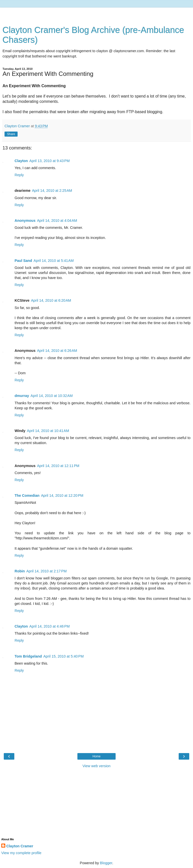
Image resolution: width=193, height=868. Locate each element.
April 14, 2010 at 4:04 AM (57, 221)
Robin (20, 571)
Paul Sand (23, 261)
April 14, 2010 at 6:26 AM (57, 351)
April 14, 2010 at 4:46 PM (50, 626)
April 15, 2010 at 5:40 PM (63, 656)
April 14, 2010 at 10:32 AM (52, 396)
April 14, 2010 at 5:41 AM (54, 261)
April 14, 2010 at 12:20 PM (62, 495)
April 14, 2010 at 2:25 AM (52, 191)
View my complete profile (21, 853)
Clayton (21, 161)
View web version (96, 766)
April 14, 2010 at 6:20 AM (51, 300)
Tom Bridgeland (28, 656)
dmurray (22, 396)
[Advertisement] (96, 14)
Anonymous (25, 221)
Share (11, 134)
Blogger (106, 863)
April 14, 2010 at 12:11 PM (58, 466)
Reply (19, 175)
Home (96, 756)
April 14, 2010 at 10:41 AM (48, 431)
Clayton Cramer (20, 846)
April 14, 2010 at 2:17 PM (46, 571)
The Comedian (27, 495)
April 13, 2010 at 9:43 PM (50, 161)
